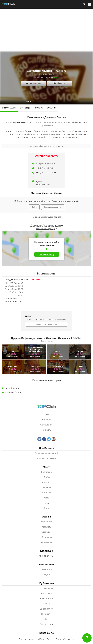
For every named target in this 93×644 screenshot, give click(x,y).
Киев (42, 639)
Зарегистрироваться (53, 207)
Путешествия (47, 624)
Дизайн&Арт (46, 609)
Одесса (23, 639)
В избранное (59, 83)
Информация (9, 108)
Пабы (46, 503)
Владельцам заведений (47, 453)
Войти (34, 207)
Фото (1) (39, 108)
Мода (47, 619)
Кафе (42, 74)
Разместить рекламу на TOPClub (46, 324)
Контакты (47, 430)
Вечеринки (46, 522)
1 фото (28, 101)
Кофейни (49, 74)
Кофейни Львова (14, 392)
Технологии (46, 614)
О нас (46, 414)
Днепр (50, 639)
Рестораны (47, 472)
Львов (59, 639)
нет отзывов (47, 77)
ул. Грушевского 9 (45, 164)
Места (46, 467)
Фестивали (46, 542)
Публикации (47, 583)
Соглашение (46, 425)
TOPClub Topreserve (47, 458)
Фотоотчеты (47, 565)
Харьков (33, 639)
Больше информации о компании (46, 146)
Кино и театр (46, 598)
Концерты (47, 527)
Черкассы (69, 639)
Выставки (46, 532)
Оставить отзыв (34, 83)
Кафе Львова (12, 388)
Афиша (47, 517)
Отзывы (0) (25, 108)
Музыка (47, 604)
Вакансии (46, 420)
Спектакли (47, 537)
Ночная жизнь (46, 588)
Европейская (43, 185)
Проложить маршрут (46, 229)
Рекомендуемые (47, 556)
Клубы (47, 477)
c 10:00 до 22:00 (44, 168)
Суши (47, 508)
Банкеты (46, 493)
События (51, 108)
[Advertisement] (46, 30)
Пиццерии (47, 487)
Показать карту (47, 254)
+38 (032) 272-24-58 (46, 173)
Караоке (46, 482)
